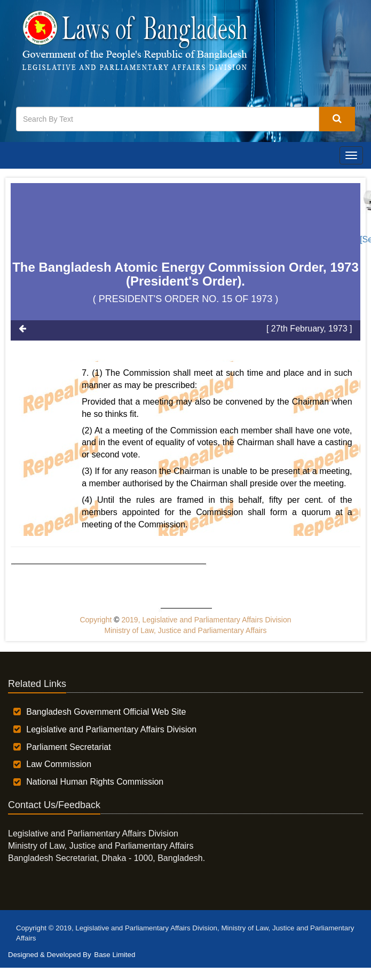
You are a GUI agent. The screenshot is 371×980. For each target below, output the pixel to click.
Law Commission (59, 764)
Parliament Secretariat (68, 747)
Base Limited (115, 955)
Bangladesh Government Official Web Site (106, 712)
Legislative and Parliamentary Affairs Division (111, 729)
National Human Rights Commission (95, 782)
